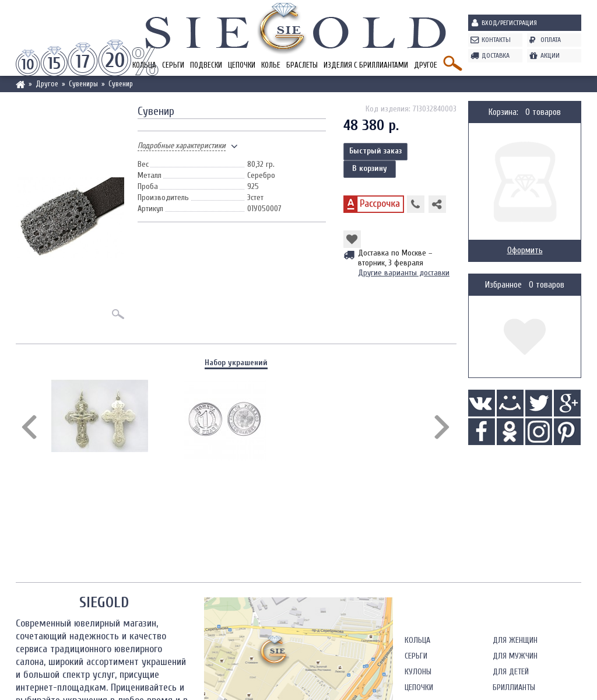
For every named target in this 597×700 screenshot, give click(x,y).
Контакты (496, 40)
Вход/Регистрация (509, 23)
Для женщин (515, 640)
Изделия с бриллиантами (366, 65)
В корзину (370, 168)
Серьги (173, 65)
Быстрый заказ (375, 151)
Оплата (551, 40)
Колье (271, 65)
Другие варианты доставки (404, 273)
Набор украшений (236, 363)
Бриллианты (514, 687)
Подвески (206, 65)
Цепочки (242, 65)
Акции (550, 55)
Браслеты (302, 65)
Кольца (417, 640)
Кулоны (418, 672)
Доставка (496, 55)
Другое (426, 65)
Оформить (525, 251)
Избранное (503, 285)
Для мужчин (515, 656)
